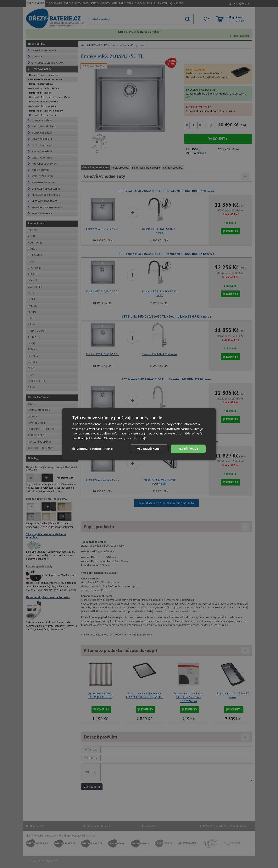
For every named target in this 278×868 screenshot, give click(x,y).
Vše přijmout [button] (188, 449)
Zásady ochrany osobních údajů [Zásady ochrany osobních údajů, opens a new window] (125, 438)
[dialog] (139, 434)
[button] (93, 449)
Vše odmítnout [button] (149, 449)
